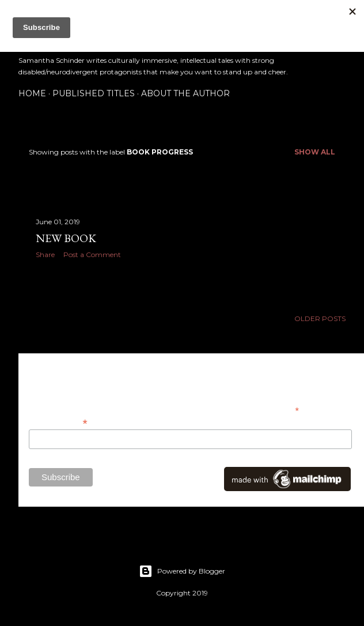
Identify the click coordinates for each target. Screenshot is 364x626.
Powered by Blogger (182, 571)
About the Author (185, 93)
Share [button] (45, 254)
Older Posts (320, 318)
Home (32, 93)
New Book (66, 238)
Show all (315, 152)
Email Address (58, 422)
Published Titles (94, 93)
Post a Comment (92, 254)
